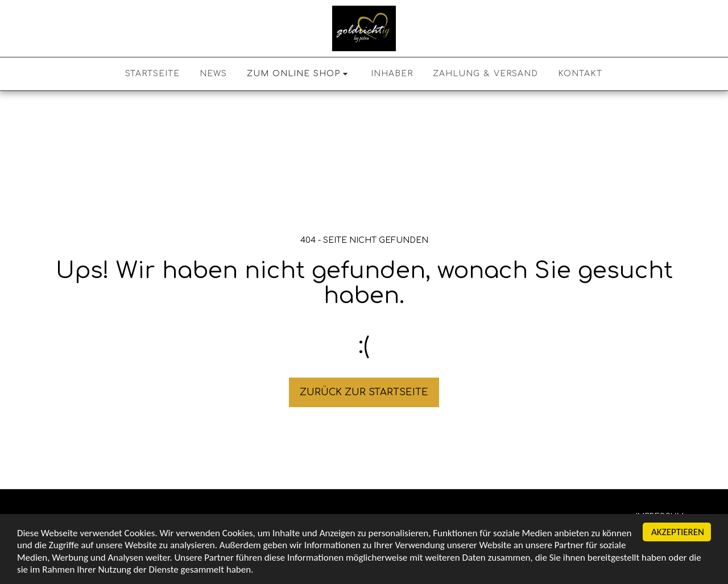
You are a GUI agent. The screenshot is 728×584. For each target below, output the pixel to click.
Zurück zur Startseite (364, 392)
